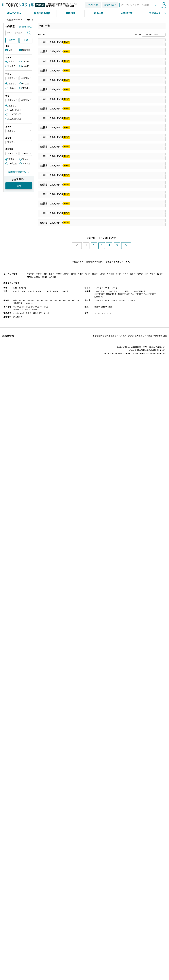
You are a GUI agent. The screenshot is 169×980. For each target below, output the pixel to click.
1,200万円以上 (113, 944)
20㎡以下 (17, 962)
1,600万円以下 (150, 947)
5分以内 (106, 953)
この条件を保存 (24, 27)
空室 (110, 959)
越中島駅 (87, 367)
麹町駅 (88, 747)
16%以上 (65, 944)
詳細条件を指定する (17, 172)
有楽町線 (77, 747)
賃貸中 (97, 959)
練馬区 (103, 409)
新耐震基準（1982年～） (24, 956)
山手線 (76, 72)
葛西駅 (86, 241)
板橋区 (160, 927)
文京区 (59, 927)
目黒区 (98, 578)
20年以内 (48, 953)
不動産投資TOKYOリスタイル (15, 20)
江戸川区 (97, 241)
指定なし (12, 62)
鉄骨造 (29, 966)
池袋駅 (86, 72)
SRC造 (16, 966)
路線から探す (110, 5)
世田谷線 (77, 199)
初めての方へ (14, 13)
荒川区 (153, 927)
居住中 (104, 959)
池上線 (76, 452)
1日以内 (26, 62)
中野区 (126, 927)
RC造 (22, 966)
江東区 (98, 367)
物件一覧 (99, 13)
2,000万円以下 (15, 114)
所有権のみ (18, 969)
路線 (26, 40)
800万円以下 (111, 947)
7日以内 (26, 66)
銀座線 (76, 620)
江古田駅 (92, 409)
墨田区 (98, 283)
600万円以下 (100, 947)
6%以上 (24, 944)
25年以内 (57, 953)
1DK (103, 966)
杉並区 (103, 831)
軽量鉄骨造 (38, 966)
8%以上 (25, 84)
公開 (10, 50)
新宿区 (106, 704)
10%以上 (12, 88)
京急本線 (77, 873)
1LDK (109, 966)
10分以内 (122, 953)
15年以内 (39, 953)
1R (95, 966)
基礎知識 (70, 13)
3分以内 (98, 953)
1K (99, 966)
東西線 (76, 241)
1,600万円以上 (126, 944)
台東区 (66, 927)
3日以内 (12, 66)
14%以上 (56, 944)
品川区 (88, 927)
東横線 (76, 157)
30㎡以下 (35, 962)
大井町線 (77, 115)
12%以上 (26, 88)
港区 (100, 620)
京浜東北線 (78, 536)
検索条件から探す (11, 936)
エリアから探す (93, 5)
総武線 (76, 283)
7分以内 (114, 953)
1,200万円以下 (137, 947)
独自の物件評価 (42, 13)
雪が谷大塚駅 (90, 452)
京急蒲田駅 (91, 873)
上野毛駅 (90, 115)
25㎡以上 (26, 164)
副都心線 (77, 789)
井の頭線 (77, 578)
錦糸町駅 (87, 283)
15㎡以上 (26, 159)
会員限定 (26, 50)
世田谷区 (102, 115)
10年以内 (30, 953)
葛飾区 (44, 929)
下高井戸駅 (91, 199)
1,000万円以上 (100, 944)
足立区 (37, 929)
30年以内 (66, 953)
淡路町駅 (90, 662)
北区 (146, 927)
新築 (15, 953)
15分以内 (131, 953)
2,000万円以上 (15, 119)
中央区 (39, 927)
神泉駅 (88, 578)
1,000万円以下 (15, 110)
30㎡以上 (44, 959)
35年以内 (76, 953)
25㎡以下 (26, 962)
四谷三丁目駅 (92, 704)
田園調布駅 (88, 157)
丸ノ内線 (77, 662)
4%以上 (16, 944)
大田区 (101, 157)
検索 (155, 5)
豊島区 (96, 72)
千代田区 (102, 662)
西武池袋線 (78, 409)
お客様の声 (127, 13)
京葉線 (76, 367)
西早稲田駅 (91, 789)
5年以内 (22, 953)
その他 (46, 966)
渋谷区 (118, 927)
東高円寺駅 (91, 831)
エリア (12, 40)
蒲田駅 (91, 536)
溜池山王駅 (88, 620)
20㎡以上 (13, 164)
